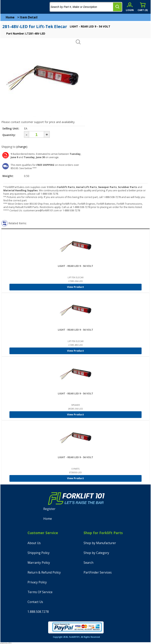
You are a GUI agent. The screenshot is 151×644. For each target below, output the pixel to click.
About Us (34, 543)
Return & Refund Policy (44, 572)
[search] (117, 7)
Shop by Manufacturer (100, 543)
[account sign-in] (130, 7)
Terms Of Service (40, 592)
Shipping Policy (39, 553)
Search (88, 563)
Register (49, 509)
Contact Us (35, 602)
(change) (22, 147)
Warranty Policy (39, 563)
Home (10, 17)
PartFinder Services (98, 572)
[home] (19, 7)
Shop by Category (96, 553)
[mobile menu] (6, 7)
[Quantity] (36, 134)
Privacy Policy (37, 582)
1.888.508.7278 (38, 612)
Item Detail (29, 17)
